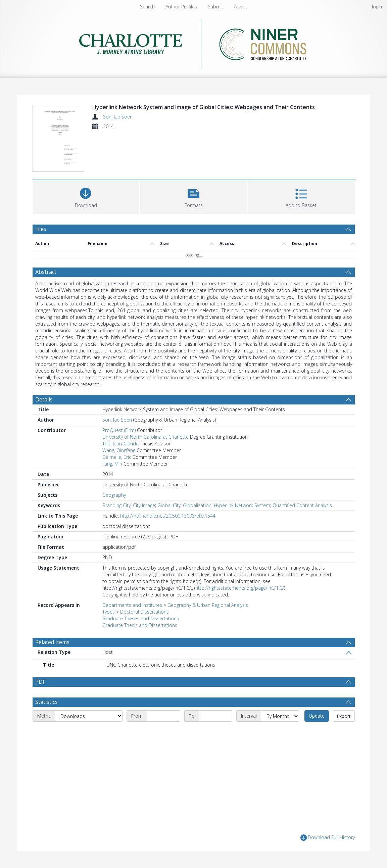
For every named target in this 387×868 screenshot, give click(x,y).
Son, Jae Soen (118, 117)
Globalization (197, 505)
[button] (193, 196)
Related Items (52, 642)
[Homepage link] (193, 42)
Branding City (116, 505)
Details (44, 399)
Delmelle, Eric (117, 457)
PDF (40, 682)
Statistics (46, 702)
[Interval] (280, 716)
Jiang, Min (112, 464)
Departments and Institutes (132, 605)
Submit (215, 7)
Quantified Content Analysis (302, 505)
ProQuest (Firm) (119, 430)
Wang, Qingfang (119, 450)
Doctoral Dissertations (144, 612)
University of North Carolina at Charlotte (146, 437)
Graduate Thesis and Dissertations (140, 625)
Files (41, 229)
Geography (114, 495)
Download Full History (328, 838)
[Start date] (163, 716)
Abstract (46, 272)
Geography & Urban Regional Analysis (208, 605)
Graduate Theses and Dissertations (141, 618)
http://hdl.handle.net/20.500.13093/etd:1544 (168, 516)
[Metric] (89, 716)
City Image (144, 505)
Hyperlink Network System (242, 505)
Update (317, 716)
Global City (169, 505)
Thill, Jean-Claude (120, 444)
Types (109, 612)
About (240, 7)
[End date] (215, 716)
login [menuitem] (377, 7)
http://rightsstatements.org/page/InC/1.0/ (240, 588)
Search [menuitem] (147, 7)
